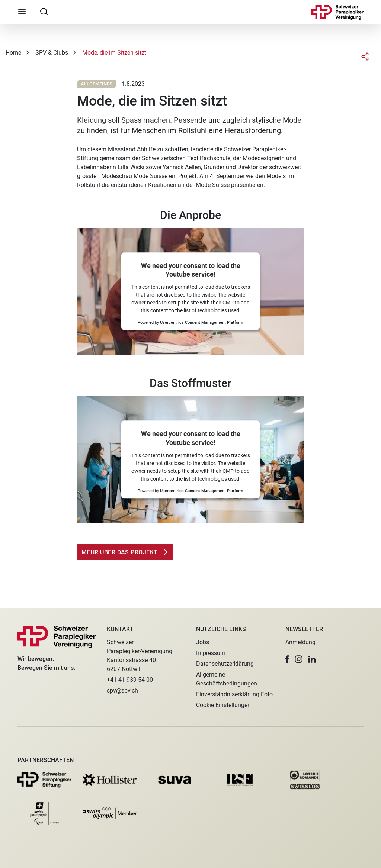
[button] (287, 659)
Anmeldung (300, 642)
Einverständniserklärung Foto (234, 694)
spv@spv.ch (122, 690)
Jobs (203, 642)
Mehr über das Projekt (120, 552)
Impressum (211, 653)
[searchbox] (44, 11)
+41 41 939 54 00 (130, 680)
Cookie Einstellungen (223, 705)
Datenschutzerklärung (225, 664)
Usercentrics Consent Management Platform (202, 323)
